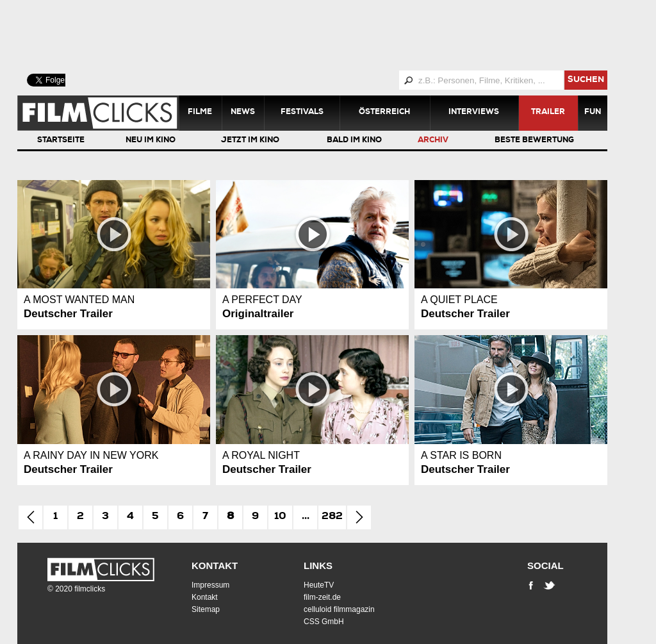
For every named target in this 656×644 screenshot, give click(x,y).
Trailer (548, 113)
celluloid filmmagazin (339, 609)
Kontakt (215, 566)
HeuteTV (319, 585)
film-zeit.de (322, 597)
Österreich (384, 113)
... (306, 517)
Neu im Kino (151, 141)
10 (280, 517)
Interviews (474, 113)
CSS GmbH (324, 622)
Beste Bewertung (534, 141)
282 (332, 517)
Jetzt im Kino (250, 141)
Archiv (433, 141)
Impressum (210, 585)
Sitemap (206, 609)
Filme (200, 113)
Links (318, 566)
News (243, 113)
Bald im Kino (354, 141)
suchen (586, 80)
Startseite (61, 141)
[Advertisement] (328, 35)
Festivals (302, 113)
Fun (593, 113)
